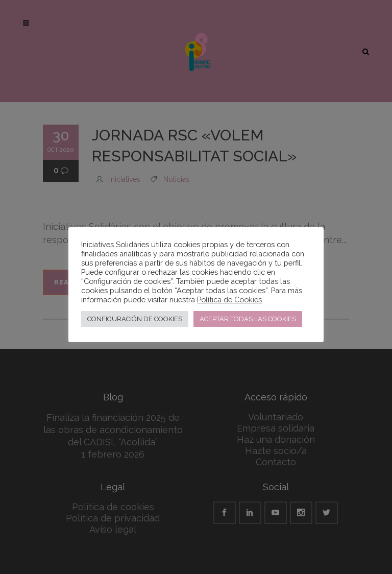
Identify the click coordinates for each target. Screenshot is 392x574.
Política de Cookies (229, 300)
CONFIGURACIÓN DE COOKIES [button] (135, 319)
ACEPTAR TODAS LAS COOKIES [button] (248, 319)
